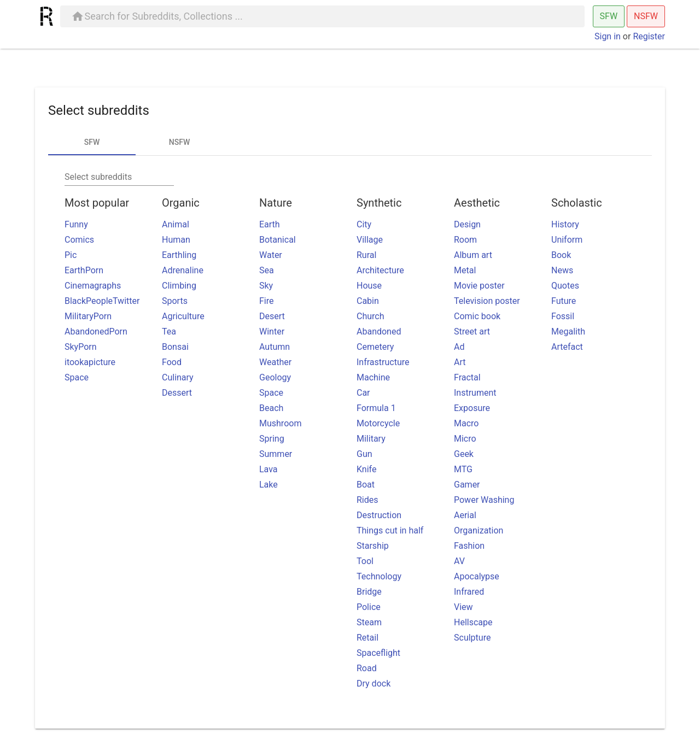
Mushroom (280, 423)
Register (649, 36)
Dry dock (374, 684)
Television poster (487, 301)
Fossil (563, 316)
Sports (175, 301)
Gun (364, 454)
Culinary (178, 377)
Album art (473, 255)
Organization (479, 530)
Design (467, 224)
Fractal (467, 377)
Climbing (179, 286)
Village (370, 240)
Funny (76, 224)
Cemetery (375, 347)
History (565, 224)
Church (371, 316)
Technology (379, 576)
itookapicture (90, 362)
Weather (275, 362)
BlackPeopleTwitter (102, 301)
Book (561, 255)
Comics (79, 240)
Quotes (565, 286)
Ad (459, 347)
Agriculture (183, 316)
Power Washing (484, 500)
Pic (71, 255)
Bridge (369, 592)
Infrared (469, 592)
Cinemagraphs (93, 286)
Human (176, 240)
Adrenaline (183, 270)
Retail (367, 638)
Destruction (379, 515)
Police (369, 607)
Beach (271, 408)
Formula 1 (376, 408)
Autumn (275, 347)
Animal (176, 224)
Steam (369, 622)
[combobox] (119, 177)
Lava (269, 469)
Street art (472, 332)
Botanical (278, 240)
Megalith (568, 332)
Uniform (567, 240)
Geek (464, 454)
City (364, 224)
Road (367, 668)
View (463, 607)
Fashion (469, 546)
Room (465, 240)
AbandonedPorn (96, 332)
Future (564, 301)
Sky (266, 286)
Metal (465, 270)
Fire (267, 301)
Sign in (608, 36)
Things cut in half (390, 530)
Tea (169, 332)
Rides (367, 500)
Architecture (380, 270)
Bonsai (175, 347)
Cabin (368, 301)
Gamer (467, 485)
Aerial (465, 515)
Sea (267, 270)
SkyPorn (81, 347)
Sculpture (472, 638)
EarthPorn (84, 270)
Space (77, 377)
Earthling (179, 255)
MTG (463, 469)
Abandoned (379, 332)
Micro (465, 439)
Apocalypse (477, 576)
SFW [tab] (92, 142)
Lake (269, 485)
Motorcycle (378, 423)
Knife (366, 469)
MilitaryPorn (88, 316)
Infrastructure (383, 362)
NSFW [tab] (179, 142)
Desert (272, 316)
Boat (366, 485)
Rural (366, 255)
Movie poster (479, 286)
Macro (466, 423)
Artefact (567, 347)
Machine (373, 377)
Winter (272, 332)
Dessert (177, 393)
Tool (365, 561)
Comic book (477, 316)
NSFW (646, 16)
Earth (270, 224)
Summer (276, 454)
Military (371, 439)
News (562, 270)
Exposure (472, 408)
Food (172, 362)
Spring (272, 439)
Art (460, 362)
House (369, 286)
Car (363, 393)
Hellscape (473, 622)
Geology (275, 377)
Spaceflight (378, 653)
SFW (609, 16)
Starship (373, 546)
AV (459, 561)
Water (271, 255)
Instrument (475, 393)
